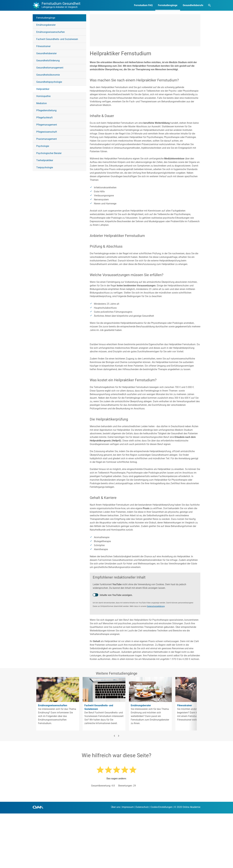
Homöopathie (43, 96)
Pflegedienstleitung (46, 110)
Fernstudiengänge (155, 5)
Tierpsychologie (45, 167)
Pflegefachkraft (44, 118)
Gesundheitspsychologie (49, 82)
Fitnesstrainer (43, 46)
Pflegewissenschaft (47, 132)
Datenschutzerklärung (156, 661)
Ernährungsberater (46, 25)
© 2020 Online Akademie (187, 862)
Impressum (128, 862)
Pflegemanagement (47, 125)
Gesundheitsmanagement (50, 68)
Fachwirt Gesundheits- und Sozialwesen (57, 39)
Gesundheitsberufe (180, 5)
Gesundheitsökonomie (48, 75)
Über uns (116, 862)
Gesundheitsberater (46, 53)
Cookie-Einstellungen (161, 862)
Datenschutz (142, 862)
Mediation (42, 103)
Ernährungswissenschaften (51, 32)
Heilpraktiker (43, 89)
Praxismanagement (47, 139)
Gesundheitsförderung (48, 61)
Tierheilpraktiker (45, 160)
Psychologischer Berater (49, 153)
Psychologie (43, 146)
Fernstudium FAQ (131, 5)
